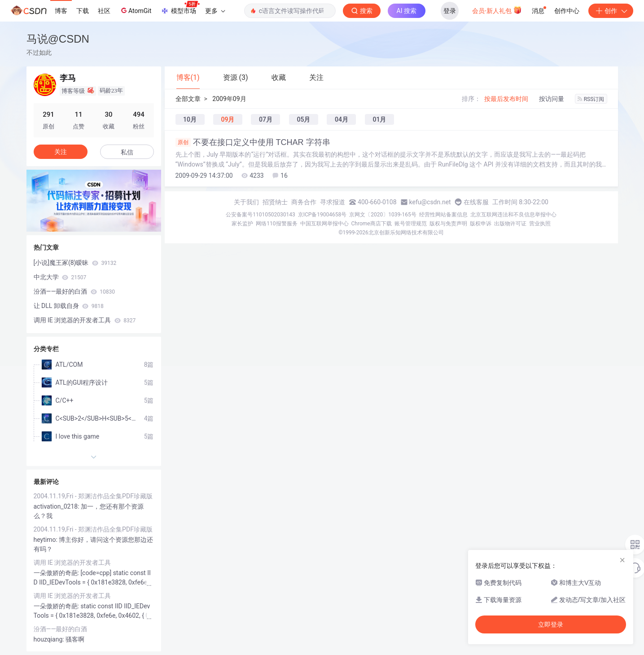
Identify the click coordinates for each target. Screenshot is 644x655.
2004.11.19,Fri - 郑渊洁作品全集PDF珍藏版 (93, 496)
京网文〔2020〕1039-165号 (383, 215)
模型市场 (180, 8)
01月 (379, 119)
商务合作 (304, 202)
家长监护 (242, 224)
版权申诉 (481, 224)
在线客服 (476, 202)
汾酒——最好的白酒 (74, 291)
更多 (215, 11)
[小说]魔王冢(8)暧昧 (75, 263)
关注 (61, 152)
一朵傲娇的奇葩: (57, 573)
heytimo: (46, 540)
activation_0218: (57, 506)
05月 (303, 119)
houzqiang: (50, 639)
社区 (104, 11)
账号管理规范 (411, 224)
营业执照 (540, 224)
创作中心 (567, 11)
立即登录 (551, 624)
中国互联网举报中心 (324, 224)
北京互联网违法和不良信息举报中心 (513, 215)
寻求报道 (333, 202)
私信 (127, 152)
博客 (61, 11)
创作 (611, 11)
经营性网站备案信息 (443, 215)
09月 (228, 119)
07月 (266, 119)
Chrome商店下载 (372, 224)
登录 (450, 11)
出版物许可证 (510, 224)
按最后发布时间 (506, 99)
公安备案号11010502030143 (260, 215)
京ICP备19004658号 (322, 215)
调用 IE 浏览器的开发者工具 (85, 320)
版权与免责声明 (448, 224)
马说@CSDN (58, 39)
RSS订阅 (591, 99)
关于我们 (246, 202)
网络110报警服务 (276, 224)
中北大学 (60, 277)
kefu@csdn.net (430, 202)
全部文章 (188, 99)
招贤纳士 (275, 202)
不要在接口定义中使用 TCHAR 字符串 (253, 142)
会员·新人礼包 (497, 10)
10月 (190, 119)
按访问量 (552, 99)
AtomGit (135, 10)
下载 (83, 11)
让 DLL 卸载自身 (69, 306)
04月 (342, 119)
